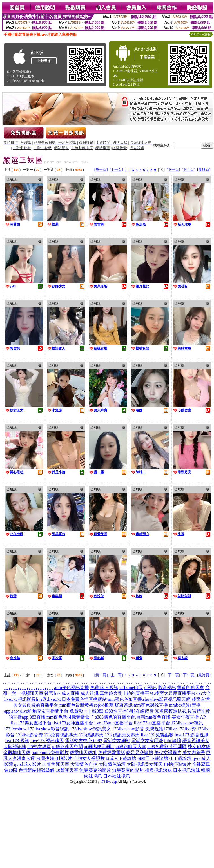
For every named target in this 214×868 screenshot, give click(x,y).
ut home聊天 (131, 687)
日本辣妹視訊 (117, 776)
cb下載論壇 (180, 758)
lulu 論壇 (173, 741)
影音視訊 (167, 687)
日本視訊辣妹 (186, 770)
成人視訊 (90, 693)
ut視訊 (150, 687)
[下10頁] (189, 170)
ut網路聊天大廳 (131, 747)
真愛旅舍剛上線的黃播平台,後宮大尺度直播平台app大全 (155, 693)
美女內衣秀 (194, 752)
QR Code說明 (201, 34)
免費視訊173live (161, 729)
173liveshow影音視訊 (48, 729)
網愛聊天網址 (83, 752)
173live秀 (187, 729)
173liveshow (15, 729)
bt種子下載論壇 (153, 758)
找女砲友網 (199, 747)
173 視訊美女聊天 (122, 735)
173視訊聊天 (91, 735)
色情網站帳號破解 (37, 770)
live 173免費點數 (157, 735)
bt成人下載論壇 (121, 758)
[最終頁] (204, 170)
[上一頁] (116, 170)
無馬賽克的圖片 (95, 770)
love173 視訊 (17, 741)
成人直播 (70, 693)
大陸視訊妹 (15, 747)
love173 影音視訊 (191, 735)
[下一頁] (173, 170)
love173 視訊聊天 (47, 741)
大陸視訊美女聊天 (145, 764)
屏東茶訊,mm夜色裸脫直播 (141, 705)
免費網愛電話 (112, 752)
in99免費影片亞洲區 (167, 747)
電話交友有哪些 (147, 741)
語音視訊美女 (196, 741)
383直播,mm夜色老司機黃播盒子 (62, 717)
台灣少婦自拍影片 (54, 758)
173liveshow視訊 (187, 723)
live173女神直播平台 (73, 723)
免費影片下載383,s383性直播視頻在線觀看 (112, 711)
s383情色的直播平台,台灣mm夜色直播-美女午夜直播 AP (150, 717)
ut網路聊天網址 (99, 747)
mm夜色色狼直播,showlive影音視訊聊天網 (149, 699)
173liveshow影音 (128, 729)
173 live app (109, 782)
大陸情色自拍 (84, 764)
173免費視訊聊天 (61, 735)
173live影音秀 (29, 735)
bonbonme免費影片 (50, 752)
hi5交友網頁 (39, 747)
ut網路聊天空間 (67, 747)
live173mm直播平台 (114, 723)
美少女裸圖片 (168, 752)
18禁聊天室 (67, 770)
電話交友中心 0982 (84, 741)
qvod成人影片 (28, 764)
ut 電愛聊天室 (56, 764)
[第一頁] (101, 170)
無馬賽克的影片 (128, 770)
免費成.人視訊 (104, 687)
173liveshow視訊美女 (90, 729)
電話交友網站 (117, 741)
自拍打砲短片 (177, 764)
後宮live (52, 693)
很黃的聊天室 (191, 687)
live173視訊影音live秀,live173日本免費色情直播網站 (55, 699)
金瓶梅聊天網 (17, 752)
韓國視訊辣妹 (158, 770)
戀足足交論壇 (140, 752)
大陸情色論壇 (112, 764)
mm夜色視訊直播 (72, 687)
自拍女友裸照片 (89, 758)
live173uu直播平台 (152, 723)
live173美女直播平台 (31, 723)
